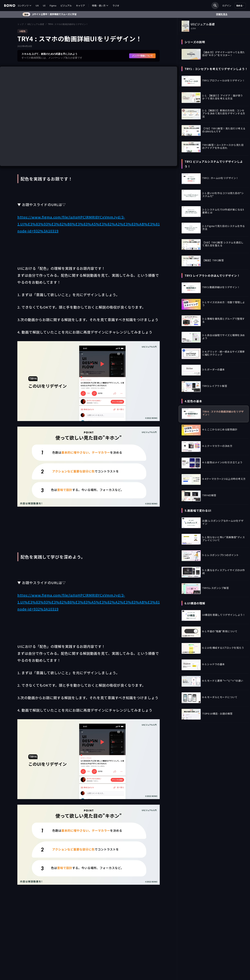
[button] (24, 6)
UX (37, 6)
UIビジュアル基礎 (36, 24)
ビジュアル (66, 6)
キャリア (80, 6)
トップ (20, 24)
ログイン (227, 6)
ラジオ (116, 6)
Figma (53, 6)
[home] (10, 6)
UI (44, 6)
